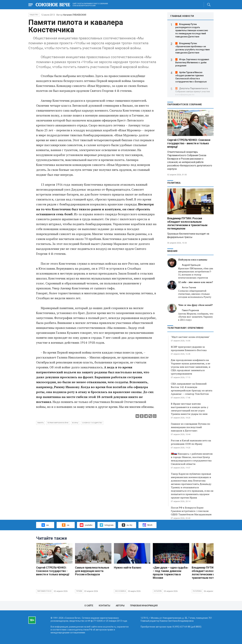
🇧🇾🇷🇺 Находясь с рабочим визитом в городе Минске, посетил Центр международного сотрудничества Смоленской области (192, 459)
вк (45, 525)
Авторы (120, 606)
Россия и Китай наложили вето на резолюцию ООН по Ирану (191, 442)
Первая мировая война (58, 423)
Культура (158, 591)
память (40, 423)
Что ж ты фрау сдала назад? (195, 305)
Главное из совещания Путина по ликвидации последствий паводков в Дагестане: (190, 427)
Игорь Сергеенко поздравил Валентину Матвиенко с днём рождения (192, 63)
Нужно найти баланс (128, 568)
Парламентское (44, 591)
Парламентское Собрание (185, 104)
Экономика (120, 591)
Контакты (104, 606)
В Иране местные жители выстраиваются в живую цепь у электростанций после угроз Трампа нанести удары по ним (190, 409)
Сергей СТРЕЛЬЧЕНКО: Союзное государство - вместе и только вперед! (189, 143)
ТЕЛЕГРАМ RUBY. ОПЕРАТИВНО (185, 328)
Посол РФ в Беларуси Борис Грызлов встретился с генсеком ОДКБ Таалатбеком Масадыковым (191, 511)
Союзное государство (92, 423)
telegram (107, 525)
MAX (147, 525)
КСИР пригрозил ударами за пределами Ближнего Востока (189, 348)
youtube (86, 525)
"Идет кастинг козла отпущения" (190, 337)
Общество (34, 15)
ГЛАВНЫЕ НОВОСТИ (182, 16)
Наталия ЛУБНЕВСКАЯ (75, 15)
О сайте (89, 606)
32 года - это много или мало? (196, 282)
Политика (174, 183)
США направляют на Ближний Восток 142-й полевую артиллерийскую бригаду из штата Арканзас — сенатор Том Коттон (192, 389)
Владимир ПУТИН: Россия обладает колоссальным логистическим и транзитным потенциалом (187, 223)
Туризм (79, 591)
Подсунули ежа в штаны (193, 260)
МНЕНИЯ (172, 251)
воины (75, 423)
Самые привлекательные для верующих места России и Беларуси (92, 571)
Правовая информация (144, 606)
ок (66, 525)
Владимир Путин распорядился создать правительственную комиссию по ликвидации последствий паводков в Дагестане (192, 30)
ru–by (127, 525)
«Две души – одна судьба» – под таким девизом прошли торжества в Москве (171, 573)
